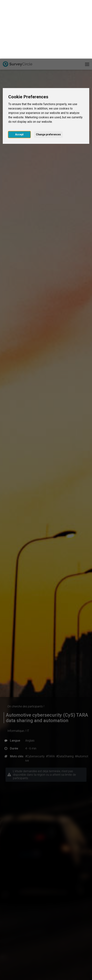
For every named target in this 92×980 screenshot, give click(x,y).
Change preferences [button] (48, 76)
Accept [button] (19, 76)
